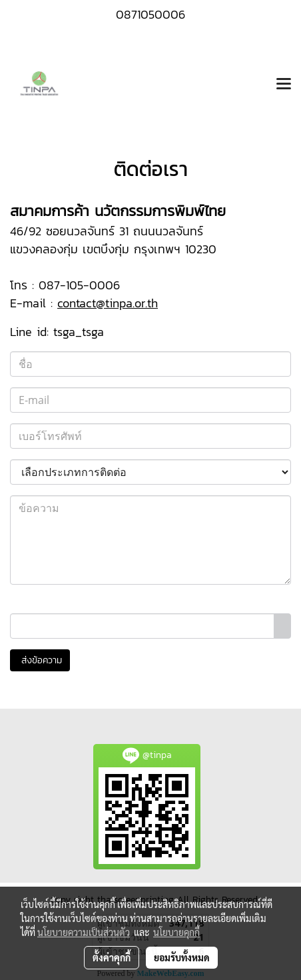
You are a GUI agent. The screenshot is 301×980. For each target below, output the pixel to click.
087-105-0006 (79, 285)
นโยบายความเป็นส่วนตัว (84, 932)
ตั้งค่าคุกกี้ (112, 957)
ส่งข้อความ (40, 660)
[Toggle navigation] (284, 85)
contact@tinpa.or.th (108, 303)
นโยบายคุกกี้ (176, 932)
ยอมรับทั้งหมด (182, 957)
